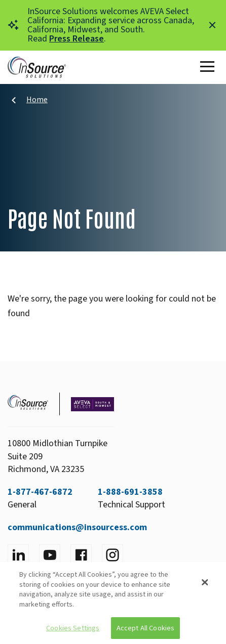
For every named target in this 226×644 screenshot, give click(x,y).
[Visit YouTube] (50, 555)
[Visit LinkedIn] (18, 555)
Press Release (77, 39)
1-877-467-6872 (40, 492)
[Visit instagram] (112, 555)
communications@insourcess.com (77, 527)
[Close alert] (212, 25)
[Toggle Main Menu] (209, 67)
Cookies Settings (73, 628)
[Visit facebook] (81, 555)
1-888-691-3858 (130, 492)
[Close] (205, 582)
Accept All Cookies (146, 628)
